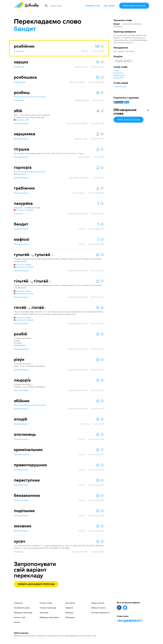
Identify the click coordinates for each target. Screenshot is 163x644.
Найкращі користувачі (49, 617)
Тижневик (44, 612)
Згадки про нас (98, 603)
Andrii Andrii (84, 157)
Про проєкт (109, 6)
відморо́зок (119, 78)
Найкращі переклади (23, 612)
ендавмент (130, 621)
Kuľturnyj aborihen (80, 552)
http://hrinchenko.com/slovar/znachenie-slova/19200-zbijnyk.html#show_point (31, 405)
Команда (69, 612)
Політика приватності (100, 612)
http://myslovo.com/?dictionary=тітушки (68, 153)
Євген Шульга (79, 193)
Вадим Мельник (82, 100)
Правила (69, 608)
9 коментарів (20, 82)
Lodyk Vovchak (120, 86)
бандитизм (118, 73)
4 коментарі (19, 67)
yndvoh (82, 229)
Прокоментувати (21, 123)
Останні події (20, 617)
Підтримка (70, 617)
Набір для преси (98, 608)
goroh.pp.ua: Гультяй (24, 267)
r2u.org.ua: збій (21, 120)
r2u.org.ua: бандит (23, 265)
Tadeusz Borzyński (77, 82)
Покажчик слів (92, 6)
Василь (85, 51)
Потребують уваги (22, 608)
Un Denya (85, 424)
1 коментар (19, 214)
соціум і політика (123, 61)
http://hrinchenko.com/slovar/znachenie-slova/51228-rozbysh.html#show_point (31, 97)
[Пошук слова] (66, 6)
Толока (17, 622)
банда (116, 70)
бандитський (119, 75)
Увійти (134, 6)
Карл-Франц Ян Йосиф (77, 123)
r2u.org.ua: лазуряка (24, 210)
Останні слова (46, 603)
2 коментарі (19, 51)
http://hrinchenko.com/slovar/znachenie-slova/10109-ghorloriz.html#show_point (31, 172)
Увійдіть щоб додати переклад (36, 584)
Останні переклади (48, 608)
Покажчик (18, 603)
